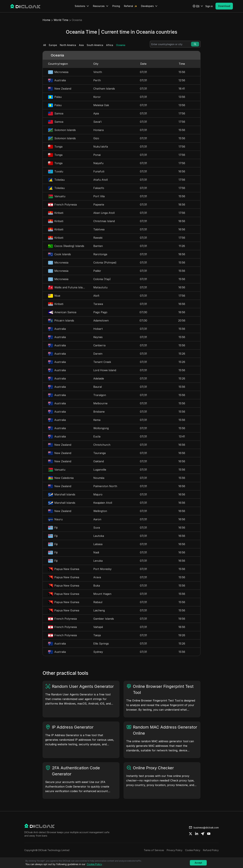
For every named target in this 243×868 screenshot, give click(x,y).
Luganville (100, 470)
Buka (97, 586)
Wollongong (101, 428)
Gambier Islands (104, 619)
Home (46, 20)
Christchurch (102, 445)
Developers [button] (149, 6)
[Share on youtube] (209, 834)
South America (95, 45)
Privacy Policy (175, 850)
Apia (96, 113)
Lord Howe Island (105, 370)
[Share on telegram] (203, 834)
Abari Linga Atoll (104, 213)
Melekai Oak (101, 105)
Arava (97, 577)
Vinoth (98, 72)
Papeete (99, 205)
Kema (97, 420)
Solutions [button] (82, 6)
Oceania (121, 45)
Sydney (98, 652)
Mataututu (100, 287)
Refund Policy (211, 850)
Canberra (99, 345)
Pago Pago (100, 312)
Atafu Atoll (100, 180)
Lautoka (99, 536)
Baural (98, 387)
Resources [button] (101, 6)
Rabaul (98, 602)
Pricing (116, 6)
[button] (198, 6)
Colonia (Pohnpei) (105, 263)
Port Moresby (102, 569)
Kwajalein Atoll (103, 503)
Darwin (98, 354)
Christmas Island (104, 221)
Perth (97, 80)
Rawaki (98, 238)
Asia (81, 45)
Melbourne (100, 403)
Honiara (98, 130)
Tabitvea (99, 229)
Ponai (97, 155)
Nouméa (99, 478)
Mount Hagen (102, 594)
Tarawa (98, 304)
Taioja (97, 635)
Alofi (96, 296)
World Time (61, 20)
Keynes (98, 337)
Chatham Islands (104, 89)
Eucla (97, 436)
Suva (97, 528)
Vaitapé (98, 627)
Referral (129, 6)
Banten (98, 246)
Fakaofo (99, 188)
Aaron (97, 519)
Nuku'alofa (101, 147)
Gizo (96, 138)
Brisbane (99, 412)
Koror (97, 97)
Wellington (100, 511)
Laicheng (99, 610)
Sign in (209, 6)
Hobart (98, 329)
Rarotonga (100, 254)
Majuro (98, 494)
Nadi (96, 552)
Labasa (98, 544)
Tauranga (99, 453)
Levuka (98, 561)
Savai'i (97, 122)
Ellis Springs (101, 644)
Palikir (97, 271)
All (45, 45)
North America (68, 45)
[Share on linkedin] (197, 834)
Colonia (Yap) (102, 279)
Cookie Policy (193, 850)
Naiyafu (98, 163)
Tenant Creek (102, 362)
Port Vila (99, 196)
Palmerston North (105, 486)
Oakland (99, 461)
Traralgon (100, 395)
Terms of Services (154, 850)
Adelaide (99, 378)
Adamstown (101, 320)
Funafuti (99, 171)
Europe (53, 45)
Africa (110, 45)
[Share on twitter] (191, 834)
